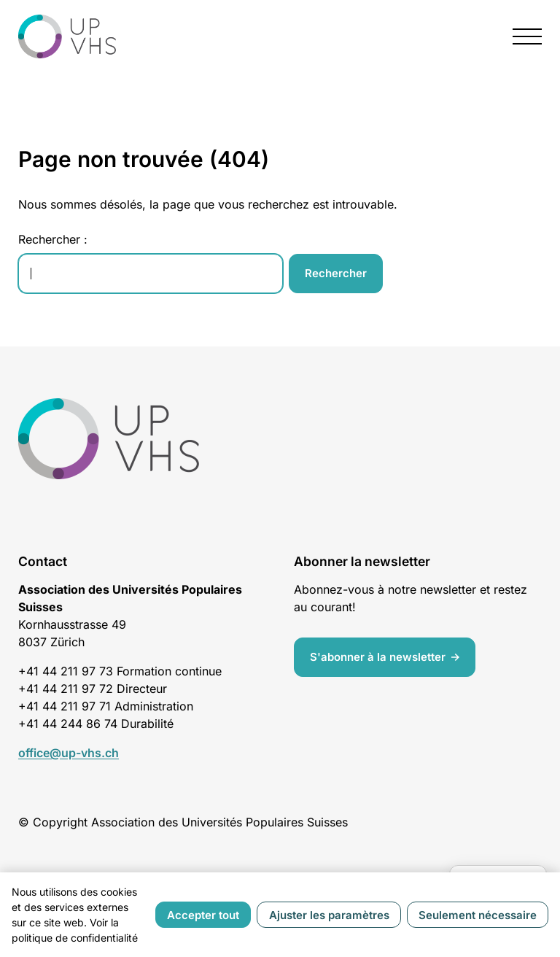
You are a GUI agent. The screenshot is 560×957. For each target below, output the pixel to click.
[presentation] (527, 36)
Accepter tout (203, 915)
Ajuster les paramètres (329, 915)
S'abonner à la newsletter (378, 657)
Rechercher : (53, 239)
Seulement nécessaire (478, 915)
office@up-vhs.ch (69, 753)
